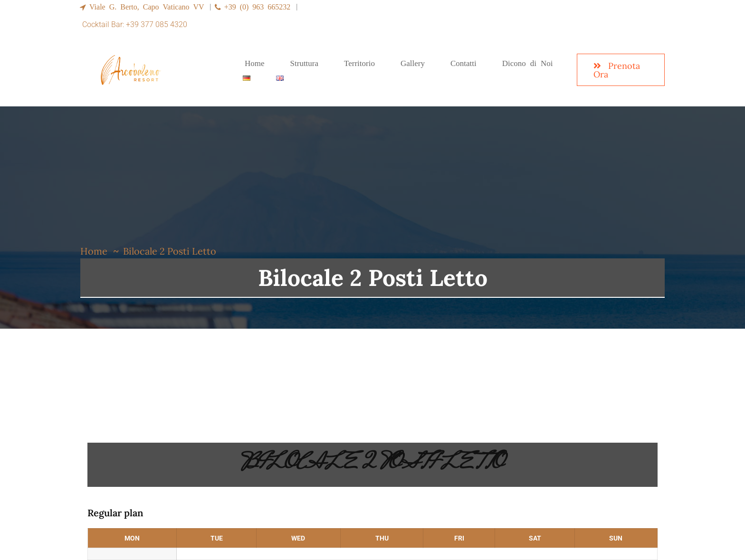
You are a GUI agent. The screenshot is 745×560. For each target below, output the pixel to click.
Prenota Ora (617, 70)
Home (94, 251)
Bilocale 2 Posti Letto (372, 465)
